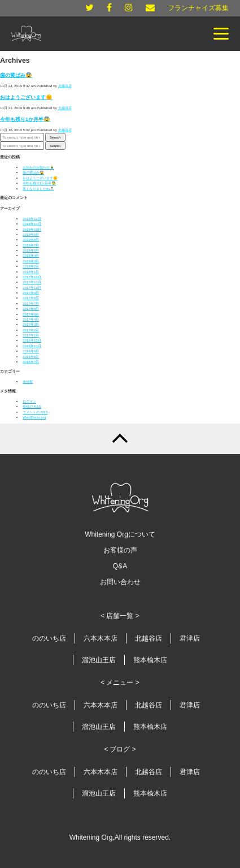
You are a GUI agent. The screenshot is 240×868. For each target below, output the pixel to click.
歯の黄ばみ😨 (16, 75)
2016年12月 (32, 340)
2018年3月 (31, 261)
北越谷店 (65, 86)
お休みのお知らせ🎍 (38, 167)
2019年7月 (31, 245)
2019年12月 (32, 219)
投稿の (32, 406)
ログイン (29, 401)
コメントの (35, 412)
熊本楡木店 (150, 660)
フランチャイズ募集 (198, 8)
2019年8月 (31, 239)
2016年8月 (31, 357)
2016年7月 (31, 362)
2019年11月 (32, 224)
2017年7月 (31, 303)
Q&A (120, 566)
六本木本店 (101, 638)
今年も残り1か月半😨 (25, 119)
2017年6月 (31, 308)
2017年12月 (32, 277)
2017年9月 (31, 293)
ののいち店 (49, 638)
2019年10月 (32, 229)
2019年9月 (31, 234)
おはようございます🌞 (26, 97)
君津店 (190, 638)
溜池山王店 (99, 660)
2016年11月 (32, 346)
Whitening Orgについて (120, 534)
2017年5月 (31, 314)
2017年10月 (32, 288)
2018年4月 (31, 255)
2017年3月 (31, 324)
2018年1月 (31, 272)
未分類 (28, 381)
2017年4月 (31, 319)
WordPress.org (34, 417)
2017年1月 (31, 335)
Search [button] (55, 137)
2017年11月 (32, 282)
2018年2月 (31, 266)
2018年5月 (31, 250)
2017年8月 (31, 298)
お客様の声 (120, 550)
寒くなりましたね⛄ (38, 189)
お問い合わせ (120, 582)
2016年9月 (31, 351)
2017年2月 (31, 330)
